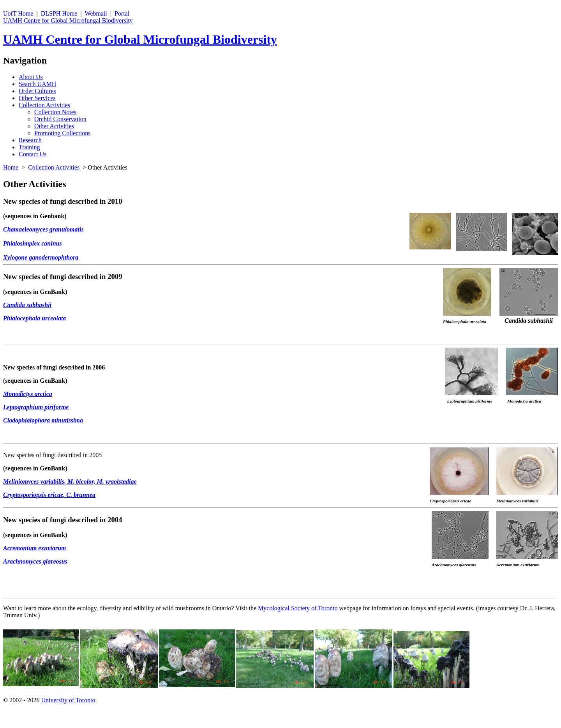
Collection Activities (44, 105)
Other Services (37, 98)
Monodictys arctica (28, 394)
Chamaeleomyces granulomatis (43, 229)
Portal (122, 13)
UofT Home (18, 13)
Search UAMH (37, 84)
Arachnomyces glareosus (35, 561)
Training (29, 147)
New (10, 201)
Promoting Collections (62, 133)
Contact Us (33, 154)
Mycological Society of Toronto (298, 608)
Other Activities (54, 126)
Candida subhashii (27, 305)
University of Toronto (68, 700)
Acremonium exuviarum (34, 548)
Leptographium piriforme (36, 407)
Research (30, 140)
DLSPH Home (59, 13)
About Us (31, 77)
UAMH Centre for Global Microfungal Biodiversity (68, 20)
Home (11, 167)
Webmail (96, 13)
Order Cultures (37, 91)
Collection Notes (55, 112)
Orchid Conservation (60, 119)
